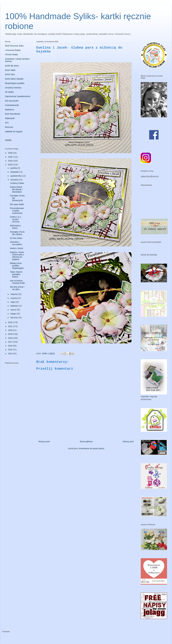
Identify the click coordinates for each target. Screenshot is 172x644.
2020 (11, 330)
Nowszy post (44, 441)
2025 (11, 157)
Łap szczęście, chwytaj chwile (17, 282)
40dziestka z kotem (15, 227)
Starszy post (128, 441)
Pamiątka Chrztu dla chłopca (17, 233)
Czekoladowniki (12, 105)
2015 (11, 350)
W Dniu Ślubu (16, 238)
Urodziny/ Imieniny (13, 88)
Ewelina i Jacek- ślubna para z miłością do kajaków (17, 256)
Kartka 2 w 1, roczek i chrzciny (16, 219)
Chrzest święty (11, 54)
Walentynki (10, 118)
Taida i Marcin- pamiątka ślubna (16, 274)
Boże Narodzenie (13, 114)
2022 (11, 322)
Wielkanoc (10, 110)
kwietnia (14, 306)
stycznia (14, 318)
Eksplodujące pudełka (15, 83)
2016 (11, 346)
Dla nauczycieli (12, 101)
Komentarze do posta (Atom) (91, 448)
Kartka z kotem (17, 248)
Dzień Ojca (10, 74)
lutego (13, 314)
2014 (11, 354)
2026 (11, 153)
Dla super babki (17, 204)
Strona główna (86, 441)
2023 (11, 165)
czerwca (14, 298)
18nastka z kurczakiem (16, 243)
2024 (11, 161)
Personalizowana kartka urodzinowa (17, 211)
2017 (11, 342)
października (16, 176)
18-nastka (9, 92)
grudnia (14, 168)
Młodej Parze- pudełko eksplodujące (17, 266)
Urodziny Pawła (17, 183)
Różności (9, 127)
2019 (11, 334)
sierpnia (14, 294)
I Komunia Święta (13, 50)
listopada (15, 172)
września (15, 180)
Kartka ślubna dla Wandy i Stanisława (16, 189)
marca (13, 310)
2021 (11, 326)
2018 (11, 338)
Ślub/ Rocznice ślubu (14, 46)
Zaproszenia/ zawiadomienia (18, 96)
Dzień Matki (10, 70)
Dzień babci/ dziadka (14, 79)
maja (13, 302)
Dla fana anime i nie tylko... (17, 288)
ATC (7, 123)
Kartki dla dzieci (12, 66)
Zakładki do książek (14, 132)
